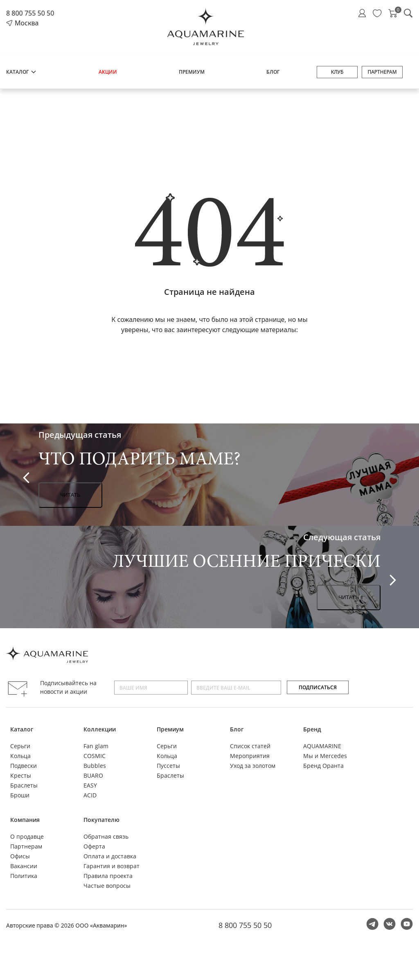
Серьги (20, 746)
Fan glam (96, 746)
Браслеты (24, 785)
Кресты (21, 775)
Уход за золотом (253, 766)
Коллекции (100, 729)
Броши (20, 795)
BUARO (93, 775)
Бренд (312, 729)
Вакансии (24, 866)
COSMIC (95, 756)
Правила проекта (108, 876)
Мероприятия (250, 756)
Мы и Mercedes (325, 756)
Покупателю (101, 820)
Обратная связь (106, 836)
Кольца (20, 756)
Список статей (250, 746)
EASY (90, 785)
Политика (24, 876)
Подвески (24, 766)
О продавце (27, 836)
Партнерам (382, 72)
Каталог (21, 72)
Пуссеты (168, 766)
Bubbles (95, 766)
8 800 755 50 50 (30, 13)
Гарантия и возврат (112, 866)
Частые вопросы (107, 886)
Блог (273, 72)
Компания (25, 820)
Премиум (192, 72)
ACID (90, 795)
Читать (70, 495)
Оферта (94, 846)
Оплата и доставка (110, 856)
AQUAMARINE (322, 746)
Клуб (337, 72)
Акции (108, 72)
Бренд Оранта (323, 766)
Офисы (20, 856)
